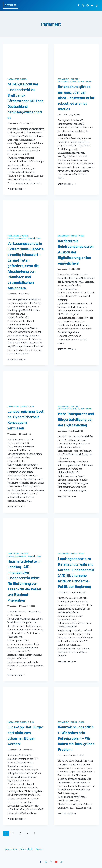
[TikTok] (97, 5)
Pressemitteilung (67, 82)
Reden (23, 79)
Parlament (13, 79)
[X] (46, 862)
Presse (39, 849)
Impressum (11, 849)
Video (89, 82)
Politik (75, 79)
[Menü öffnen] (11, 5)
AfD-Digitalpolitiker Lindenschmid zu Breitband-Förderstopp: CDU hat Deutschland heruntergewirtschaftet (25, 101)
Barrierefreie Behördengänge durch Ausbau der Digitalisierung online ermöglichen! (76, 252)
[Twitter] (83, 5)
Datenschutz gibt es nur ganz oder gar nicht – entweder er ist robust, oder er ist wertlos (76, 98)
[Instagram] (88, 5)
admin (14, 123)
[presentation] (26, 59)
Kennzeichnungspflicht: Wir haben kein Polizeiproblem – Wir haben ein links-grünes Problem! (76, 738)
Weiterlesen (16, 189)
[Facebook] (78, 5)
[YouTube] (92, 5)
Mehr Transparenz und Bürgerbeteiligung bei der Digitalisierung (76, 419)
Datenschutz (26, 849)
